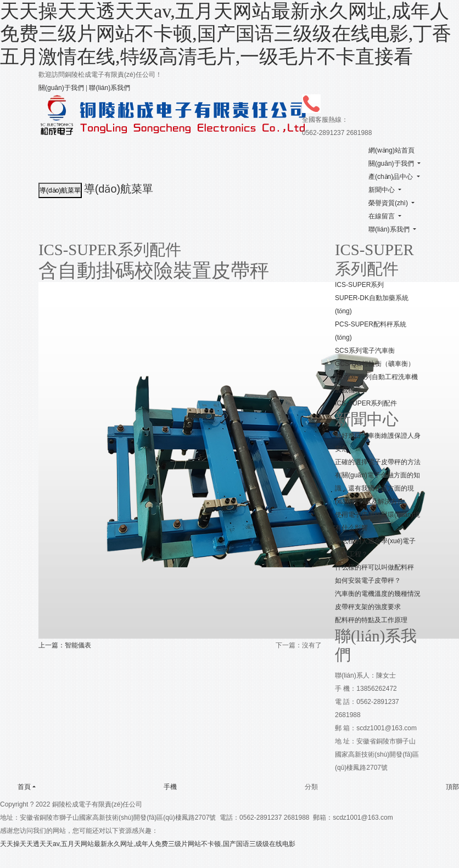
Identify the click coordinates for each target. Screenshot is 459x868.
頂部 (444, 787)
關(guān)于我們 (61, 88)
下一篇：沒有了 (299, 645)
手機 (161, 787)
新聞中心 (382, 190)
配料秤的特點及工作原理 (371, 620)
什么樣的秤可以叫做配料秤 (374, 567)
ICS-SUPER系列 (359, 285)
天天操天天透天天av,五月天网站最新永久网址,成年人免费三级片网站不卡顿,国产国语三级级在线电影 (148, 844)
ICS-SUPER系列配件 (366, 403)
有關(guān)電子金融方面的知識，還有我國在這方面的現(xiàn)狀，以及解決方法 (377, 488)
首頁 (15, 786)
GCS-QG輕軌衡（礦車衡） (375, 364)
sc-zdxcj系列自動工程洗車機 (376, 377)
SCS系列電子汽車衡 (365, 351)
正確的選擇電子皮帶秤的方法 (378, 462)
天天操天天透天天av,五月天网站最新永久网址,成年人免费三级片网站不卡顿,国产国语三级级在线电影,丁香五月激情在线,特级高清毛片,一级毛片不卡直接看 (226, 34)
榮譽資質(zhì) (388, 203)
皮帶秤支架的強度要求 (368, 607)
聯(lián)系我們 (110, 88)
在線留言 (382, 216)
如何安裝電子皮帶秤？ (368, 580)
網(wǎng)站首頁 (391, 150)
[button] (418, 164)
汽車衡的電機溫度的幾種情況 (378, 594)
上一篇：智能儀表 (65, 645)
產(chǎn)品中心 (391, 177)
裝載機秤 (348, 390)
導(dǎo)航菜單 (119, 189)
